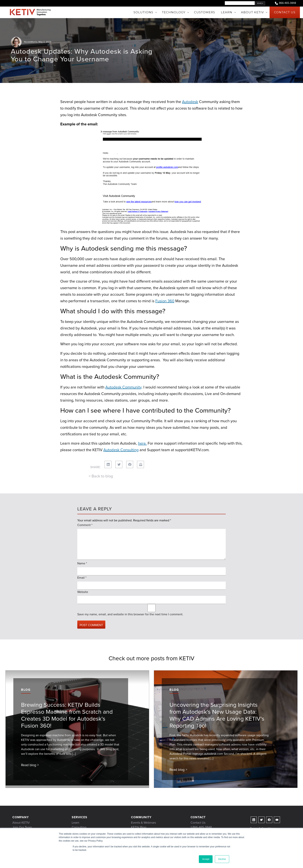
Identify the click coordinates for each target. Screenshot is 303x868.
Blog (26, 690)
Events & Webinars (143, 823)
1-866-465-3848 (201, 827)
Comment (85, 525)
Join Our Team (22, 827)
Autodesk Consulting (121, 450)
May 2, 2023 (45, 42)
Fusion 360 (165, 301)
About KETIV (21, 823)
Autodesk (190, 102)
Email (82, 578)
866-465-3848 (285, 3)
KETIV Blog (139, 827)
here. (142, 443)
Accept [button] (206, 859)
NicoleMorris (31, 42)
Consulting (79, 827)
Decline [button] (222, 859)
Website (83, 592)
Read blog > (30, 765)
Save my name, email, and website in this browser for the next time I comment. (130, 614)
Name (82, 563)
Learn (75, 823)
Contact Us (198, 823)
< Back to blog (101, 476)
